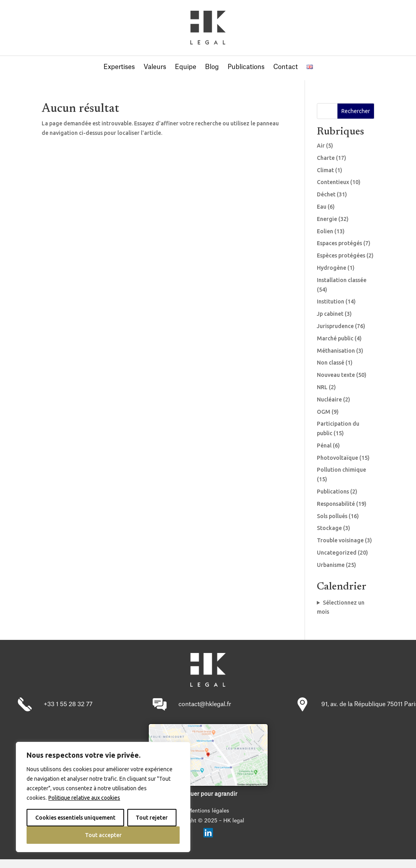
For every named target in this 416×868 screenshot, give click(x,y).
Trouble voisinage (340, 540)
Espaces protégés (339, 243)
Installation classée (342, 280)
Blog (212, 67)
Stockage (329, 528)
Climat (325, 170)
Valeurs (155, 67)
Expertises (119, 67)
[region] (103, 797)
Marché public (335, 338)
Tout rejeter (152, 818)
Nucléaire (329, 399)
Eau (322, 207)
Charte (326, 158)
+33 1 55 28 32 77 (68, 704)
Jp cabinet (330, 314)
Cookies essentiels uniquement (75, 818)
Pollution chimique (341, 470)
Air (321, 146)
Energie (327, 219)
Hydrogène (332, 268)
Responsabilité (336, 504)
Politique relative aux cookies (84, 798)
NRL (322, 387)
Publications (246, 67)
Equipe (186, 67)
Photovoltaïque (337, 458)
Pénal (324, 446)
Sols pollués (332, 516)
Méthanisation (336, 351)
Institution (331, 301)
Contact (286, 67)
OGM (324, 412)
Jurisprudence (335, 326)
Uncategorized (337, 553)
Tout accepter (103, 835)
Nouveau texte (336, 375)
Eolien (325, 231)
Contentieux (333, 182)
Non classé (331, 363)
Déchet (326, 194)
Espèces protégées (341, 255)
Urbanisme (331, 565)
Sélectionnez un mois (341, 607)
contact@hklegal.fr (205, 704)
